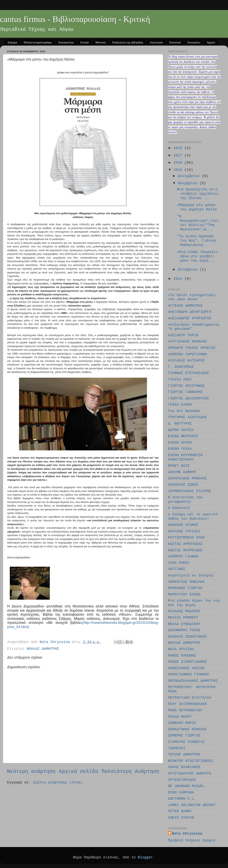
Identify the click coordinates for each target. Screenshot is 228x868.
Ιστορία (84, 42)
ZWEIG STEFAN (181, 818)
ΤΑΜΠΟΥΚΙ (177, 748)
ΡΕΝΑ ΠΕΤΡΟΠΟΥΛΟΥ (185, 710)
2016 (179, 163)
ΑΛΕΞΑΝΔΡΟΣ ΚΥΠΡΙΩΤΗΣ (190, 318)
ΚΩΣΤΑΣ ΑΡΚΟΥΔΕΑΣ (185, 544)
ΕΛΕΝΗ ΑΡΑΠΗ (180, 443)
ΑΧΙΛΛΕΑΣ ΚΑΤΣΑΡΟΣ (186, 360)
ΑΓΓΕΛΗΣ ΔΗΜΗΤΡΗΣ (185, 306)
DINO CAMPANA (181, 792)
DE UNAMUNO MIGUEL (186, 786)
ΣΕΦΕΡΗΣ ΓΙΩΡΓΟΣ (184, 736)
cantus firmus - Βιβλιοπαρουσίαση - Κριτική (75, 19)
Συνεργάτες (194, 42)
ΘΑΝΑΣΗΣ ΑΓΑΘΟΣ (183, 525)
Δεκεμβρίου (190, 176)
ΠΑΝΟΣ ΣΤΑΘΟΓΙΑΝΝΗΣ (187, 662)
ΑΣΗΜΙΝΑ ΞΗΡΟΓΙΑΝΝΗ (187, 354)
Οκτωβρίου (189, 270)
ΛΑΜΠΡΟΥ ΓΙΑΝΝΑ (183, 556)
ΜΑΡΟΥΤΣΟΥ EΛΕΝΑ (184, 594)
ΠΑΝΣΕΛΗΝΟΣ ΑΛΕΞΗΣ (186, 668)
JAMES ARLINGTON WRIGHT (192, 805)
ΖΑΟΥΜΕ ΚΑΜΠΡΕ (182, 472)
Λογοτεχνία (156, 42)
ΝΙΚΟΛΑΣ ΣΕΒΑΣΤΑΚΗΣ (187, 637)
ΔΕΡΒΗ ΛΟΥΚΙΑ (181, 430)
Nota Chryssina (187, 834)
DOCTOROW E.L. (182, 799)
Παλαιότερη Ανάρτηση (130, 772)
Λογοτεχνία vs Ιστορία (191, 575)
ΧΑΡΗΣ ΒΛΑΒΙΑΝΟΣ (184, 767)
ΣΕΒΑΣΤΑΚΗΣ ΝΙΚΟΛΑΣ (187, 729)
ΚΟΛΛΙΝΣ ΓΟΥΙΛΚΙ (184, 531)
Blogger (145, 857)
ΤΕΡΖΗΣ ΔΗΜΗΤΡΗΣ (184, 755)
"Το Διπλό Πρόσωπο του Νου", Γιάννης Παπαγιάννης (197, 241)
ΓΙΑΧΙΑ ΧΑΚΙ (180, 379)
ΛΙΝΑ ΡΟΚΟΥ (179, 563)
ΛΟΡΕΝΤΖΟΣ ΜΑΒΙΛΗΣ (186, 582)
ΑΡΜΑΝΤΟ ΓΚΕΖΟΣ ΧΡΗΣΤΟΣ (192, 348)
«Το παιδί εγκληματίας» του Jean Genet (192, 297)
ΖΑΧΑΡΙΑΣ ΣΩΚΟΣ (183, 485)
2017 (179, 155)
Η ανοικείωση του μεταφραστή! (185, 500)
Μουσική (101, 42)
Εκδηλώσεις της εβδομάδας (128, 42)
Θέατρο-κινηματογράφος (38, 42)
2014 (179, 279)
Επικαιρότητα (66, 42)
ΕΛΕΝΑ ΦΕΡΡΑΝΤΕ (183, 436)
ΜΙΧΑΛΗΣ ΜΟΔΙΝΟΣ (184, 611)
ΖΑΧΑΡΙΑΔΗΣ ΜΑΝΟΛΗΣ (187, 478)
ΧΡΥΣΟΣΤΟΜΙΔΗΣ (182, 780)
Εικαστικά (175, 42)
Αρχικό (211, 42)
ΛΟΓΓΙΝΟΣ (177, 569)
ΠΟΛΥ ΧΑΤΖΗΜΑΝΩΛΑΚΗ (187, 704)
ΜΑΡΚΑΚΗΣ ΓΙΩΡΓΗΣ (185, 588)
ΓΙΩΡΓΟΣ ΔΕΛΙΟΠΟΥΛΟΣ (188, 398)
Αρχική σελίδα (78, 772)
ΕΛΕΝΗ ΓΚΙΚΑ (180, 449)
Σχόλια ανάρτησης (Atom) (58, 782)
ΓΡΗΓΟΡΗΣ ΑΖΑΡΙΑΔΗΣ (187, 417)
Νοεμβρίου (189, 183)
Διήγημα (12, 42)
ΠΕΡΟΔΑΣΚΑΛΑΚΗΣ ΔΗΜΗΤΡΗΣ (193, 681)
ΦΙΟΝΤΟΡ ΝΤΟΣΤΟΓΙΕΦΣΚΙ (191, 761)
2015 (179, 170)
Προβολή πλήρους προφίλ (192, 840)
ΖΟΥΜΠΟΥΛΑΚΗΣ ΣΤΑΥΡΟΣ (190, 491)
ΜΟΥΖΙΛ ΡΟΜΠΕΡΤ (183, 618)
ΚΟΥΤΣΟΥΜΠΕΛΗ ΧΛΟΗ (186, 538)
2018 (179, 148)
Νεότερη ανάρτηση (31, 772)
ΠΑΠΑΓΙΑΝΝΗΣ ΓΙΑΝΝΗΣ (188, 674)
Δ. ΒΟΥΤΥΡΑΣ (180, 424)
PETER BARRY (180, 811)
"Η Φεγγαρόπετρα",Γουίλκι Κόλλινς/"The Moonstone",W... (198, 223)
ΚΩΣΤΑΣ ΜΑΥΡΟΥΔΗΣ (185, 550)
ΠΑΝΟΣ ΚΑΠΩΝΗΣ (182, 656)
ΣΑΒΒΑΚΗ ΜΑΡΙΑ (182, 723)
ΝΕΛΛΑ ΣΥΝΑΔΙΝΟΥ (184, 624)
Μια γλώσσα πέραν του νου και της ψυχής (194, 603)
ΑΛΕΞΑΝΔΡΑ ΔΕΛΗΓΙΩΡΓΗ (190, 312)
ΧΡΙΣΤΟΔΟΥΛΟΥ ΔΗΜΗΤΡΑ (190, 773)
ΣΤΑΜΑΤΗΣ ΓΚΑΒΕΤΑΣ (186, 742)
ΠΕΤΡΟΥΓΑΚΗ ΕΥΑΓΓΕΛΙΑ (190, 698)
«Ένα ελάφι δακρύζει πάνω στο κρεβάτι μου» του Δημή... (197, 256)
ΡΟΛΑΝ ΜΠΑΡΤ (180, 717)
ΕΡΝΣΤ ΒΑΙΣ (179, 466)
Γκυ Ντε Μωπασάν (184, 411)
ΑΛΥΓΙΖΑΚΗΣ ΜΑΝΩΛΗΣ (187, 341)
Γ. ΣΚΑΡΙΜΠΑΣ (181, 367)
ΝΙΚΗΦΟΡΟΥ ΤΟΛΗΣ (184, 630)
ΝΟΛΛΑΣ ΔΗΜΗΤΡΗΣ (43, 649)
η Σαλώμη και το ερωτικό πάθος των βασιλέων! (193, 517)
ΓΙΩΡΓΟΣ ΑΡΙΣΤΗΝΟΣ (186, 386)
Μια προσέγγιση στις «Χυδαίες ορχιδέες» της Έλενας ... (198, 194)
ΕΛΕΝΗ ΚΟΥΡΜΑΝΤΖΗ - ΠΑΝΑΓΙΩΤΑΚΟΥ (187, 457)
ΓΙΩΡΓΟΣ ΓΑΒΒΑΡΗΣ (185, 392)
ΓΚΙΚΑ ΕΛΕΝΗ (180, 405)
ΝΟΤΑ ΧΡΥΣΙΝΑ (181, 649)
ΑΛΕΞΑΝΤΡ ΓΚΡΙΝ (183, 335)
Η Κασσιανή (179, 508)
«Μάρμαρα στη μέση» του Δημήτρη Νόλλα (197, 207)
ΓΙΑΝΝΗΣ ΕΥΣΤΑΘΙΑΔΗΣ (188, 373)
